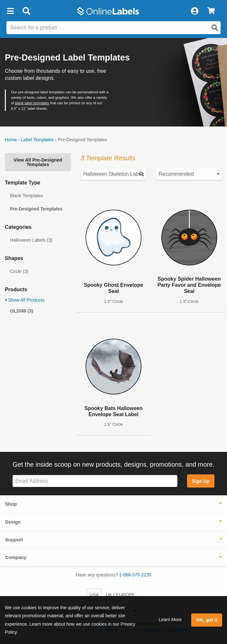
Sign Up (201, 481)
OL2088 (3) (22, 311)
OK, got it (207, 620)
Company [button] (16, 557)
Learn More (170, 620)
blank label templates (32, 103)
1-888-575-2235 (135, 575)
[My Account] (194, 11)
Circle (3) (19, 271)
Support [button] (14, 540)
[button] (10, 11)
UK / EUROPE (120, 595)
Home (11, 140)
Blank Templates (26, 196)
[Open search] (215, 28)
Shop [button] (11, 504)
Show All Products (25, 300)
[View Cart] (211, 11)
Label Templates (37, 140)
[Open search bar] (26, 11)
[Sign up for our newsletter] (95, 481)
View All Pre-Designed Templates (38, 162)
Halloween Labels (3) (31, 240)
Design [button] (13, 522)
